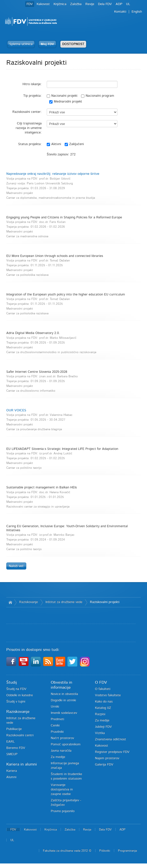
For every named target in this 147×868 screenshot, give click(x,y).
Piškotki (105, 851)
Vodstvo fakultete (108, 695)
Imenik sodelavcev (64, 713)
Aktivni (54, 144)
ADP (119, 4)
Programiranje (127, 851)
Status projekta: (30, 144)
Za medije (58, 757)
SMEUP (12, 754)
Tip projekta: (32, 96)
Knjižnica (60, 4)
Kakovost (43, 4)
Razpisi (100, 714)
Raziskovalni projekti (105, 602)
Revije (90, 4)
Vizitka (100, 733)
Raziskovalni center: (27, 112)
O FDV (101, 682)
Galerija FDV (104, 765)
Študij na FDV (16, 689)
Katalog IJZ (103, 708)
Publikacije (14, 729)
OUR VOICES (16, 410)
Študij (12, 682)
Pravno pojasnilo (63, 811)
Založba (76, 4)
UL (128, 4)
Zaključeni (74, 144)
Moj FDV (47, 44)
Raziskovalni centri (20, 735)
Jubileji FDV (103, 727)
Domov (10, 602)
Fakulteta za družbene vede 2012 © (67, 851)
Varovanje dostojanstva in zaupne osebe (62, 790)
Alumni (11, 777)
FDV (30, 4)
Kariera (12, 771)
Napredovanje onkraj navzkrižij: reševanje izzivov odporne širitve (53, 174)
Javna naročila (61, 751)
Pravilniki (57, 732)
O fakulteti (103, 689)
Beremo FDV (16, 748)
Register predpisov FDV (112, 752)
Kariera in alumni (22, 764)
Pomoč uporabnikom (66, 744)
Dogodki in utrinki (63, 700)
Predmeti (57, 719)
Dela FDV (105, 4)
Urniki (55, 707)
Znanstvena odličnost (111, 739)
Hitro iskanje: (32, 84)
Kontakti (120, 12)
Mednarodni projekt (66, 102)
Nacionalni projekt (62, 96)
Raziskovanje (29, 602)
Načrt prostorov (62, 738)
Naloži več (16, 566)
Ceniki (55, 726)
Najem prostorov (107, 758)
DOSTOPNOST (73, 44)
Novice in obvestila (64, 694)
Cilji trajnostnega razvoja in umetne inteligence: (29, 128)
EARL (10, 742)
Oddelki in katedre (20, 695)
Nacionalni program (98, 96)
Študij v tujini (16, 702)
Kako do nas (104, 702)
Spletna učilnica (21, 44)
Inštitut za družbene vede (64, 602)
